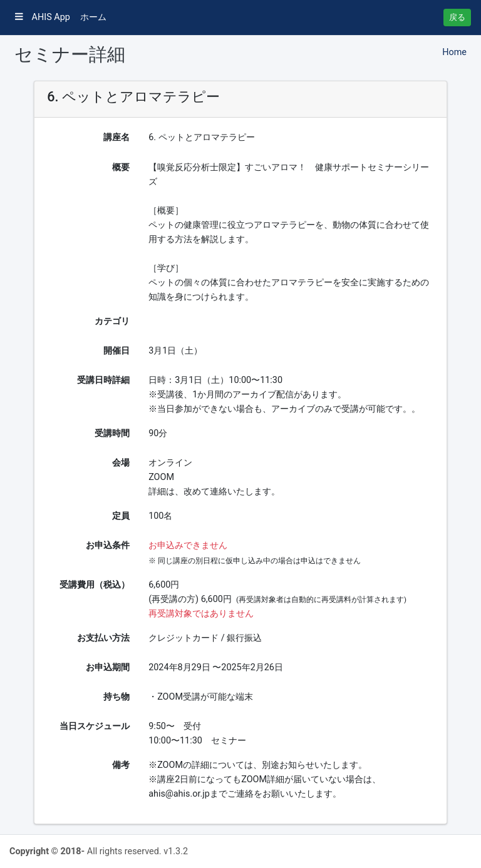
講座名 (116, 137)
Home (454, 52)
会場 (121, 463)
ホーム (93, 17)
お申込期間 (108, 667)
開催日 (116, 351)
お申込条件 (108, 545)
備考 (121, 765)
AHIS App (43, 17)
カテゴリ (112, 321)
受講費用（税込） (95, 585)
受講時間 (112, 433)
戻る (457, 17)
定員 (121, 516)
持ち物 (116, 697)
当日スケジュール (95, 726)
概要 (121, 167)
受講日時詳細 (103, 380)
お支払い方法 (103, 638)
